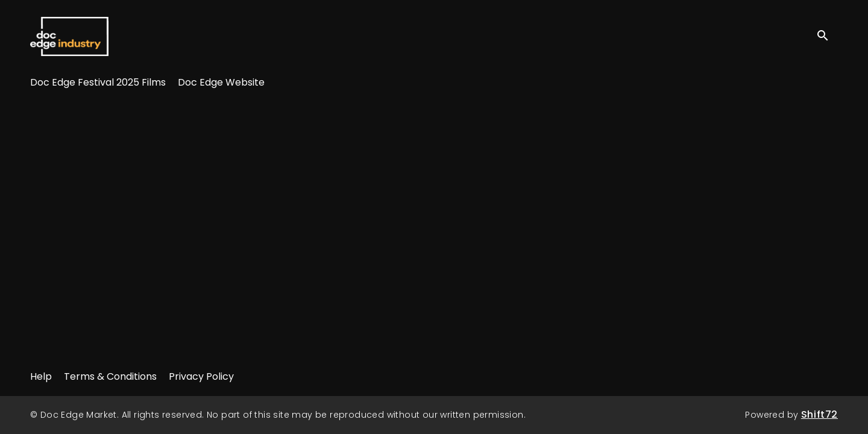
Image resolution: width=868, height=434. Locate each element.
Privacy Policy (201, 376)
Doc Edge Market (69, 36)
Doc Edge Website (221, 82)
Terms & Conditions (110, 376)
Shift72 (819, 414)
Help (41, 376)
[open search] (827, 36)
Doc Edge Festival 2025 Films (98, 82)
